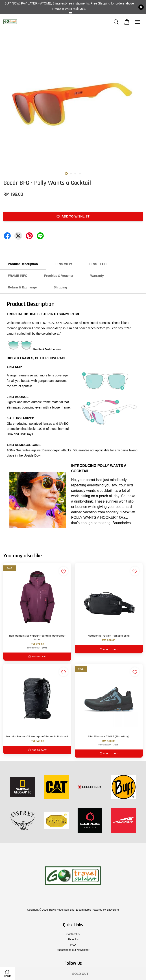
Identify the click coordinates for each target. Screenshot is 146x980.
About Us (73, 939)
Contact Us (73, 934)
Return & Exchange (22, 287)
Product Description (23, 264)
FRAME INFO (18, 276)
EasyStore (113, 910)
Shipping (60, 287)
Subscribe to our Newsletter (73, 950)
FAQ (73, 945)
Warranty (97, 276)
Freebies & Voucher (59, 276)
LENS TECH (98, 264)
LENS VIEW (63, 264)
